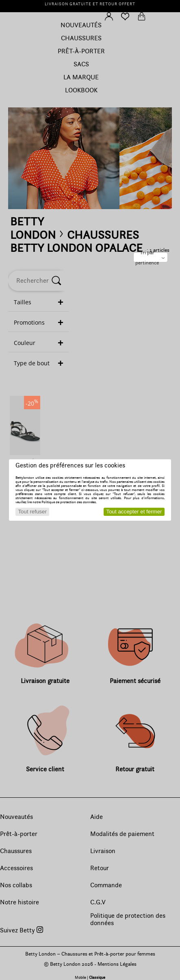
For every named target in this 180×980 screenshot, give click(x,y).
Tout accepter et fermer (134, 512)
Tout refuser (32, 512)
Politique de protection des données (69, 502)
